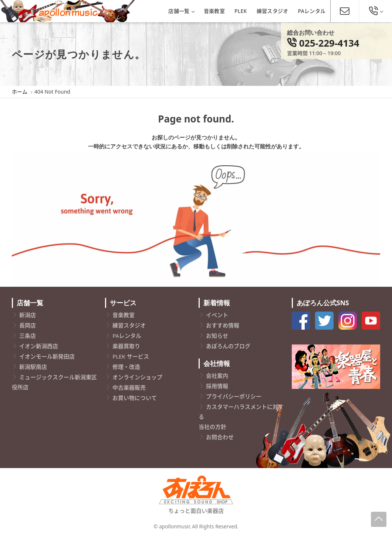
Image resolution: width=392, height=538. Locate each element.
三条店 (28, 336)
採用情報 (217, 386)
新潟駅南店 (33, 367)
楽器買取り (126, 346)
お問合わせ (220, 437)
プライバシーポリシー (234, 396)
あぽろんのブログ (228, 346)
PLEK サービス (131, 356)
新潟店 (28, 315)
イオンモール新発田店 (47, 356)
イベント (217, 315)
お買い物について (135, 398)
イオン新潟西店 (39, 346)
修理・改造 (126, 367)
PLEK (241, 11)
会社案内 (217, 376)
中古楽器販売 (129, 387)
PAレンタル (312, 11)
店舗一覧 (181, 11)
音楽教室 (214, 11)
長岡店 (28, 325)
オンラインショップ (137, 377)
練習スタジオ (273, 11)
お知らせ (217, 336)
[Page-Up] (379, 519)
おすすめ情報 (223, 325)
